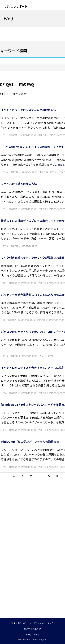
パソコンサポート (16, 6)
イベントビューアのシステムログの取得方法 (29, 110)
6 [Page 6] (57, 476)
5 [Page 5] (49, 476)
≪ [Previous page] (14, 476)
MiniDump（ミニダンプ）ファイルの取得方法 (30, 442)
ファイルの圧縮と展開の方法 (19, 184)
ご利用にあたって (17, 623)
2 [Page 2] (31, 476)
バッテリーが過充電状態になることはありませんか (33, 295)
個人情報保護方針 (32, 629)
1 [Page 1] (23, 476)
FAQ (8, 18)
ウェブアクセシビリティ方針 (42, 623)
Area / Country (32, 634)
